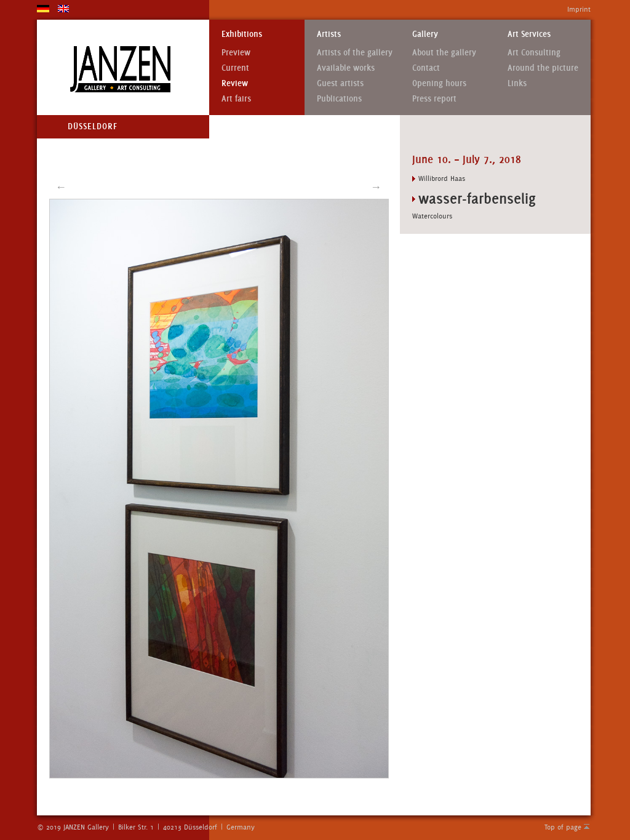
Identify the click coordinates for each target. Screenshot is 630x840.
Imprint (579, 9)
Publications (339, 99)
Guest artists (340, 83)
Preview (236, 53)
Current (235, 68)
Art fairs (236, 99)
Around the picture (543, 68)
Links (517, 83)
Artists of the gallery (355, 53)
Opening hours (439, 83)
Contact (426, 68)
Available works (346, 68)
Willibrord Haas (442, 178)
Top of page (563, 827)
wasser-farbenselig (477, 198)
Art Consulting (534, 53)
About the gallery (444, 53)
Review (235, 83)
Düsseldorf (93, 126)
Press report (434, 99)
